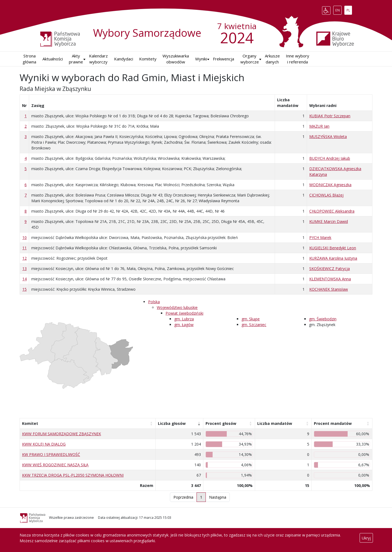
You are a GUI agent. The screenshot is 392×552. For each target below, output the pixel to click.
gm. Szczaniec (254, 325)
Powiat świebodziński (184, 313)
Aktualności (53, 59)
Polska (154, 302)
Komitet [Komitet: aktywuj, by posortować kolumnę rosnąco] (30, 423)
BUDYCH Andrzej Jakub (330, 158)
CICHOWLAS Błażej (326, 195)
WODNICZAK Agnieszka (330, 185)
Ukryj (366, 538)
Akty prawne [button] (76, 59)
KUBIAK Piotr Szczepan (330, 116)
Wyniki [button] (201, 59)
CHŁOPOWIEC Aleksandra (332, 211)
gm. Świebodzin (323, 319)
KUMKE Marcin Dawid (329, 221)
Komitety (148, 59)
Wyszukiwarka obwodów (176, 59)
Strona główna (29, 59)
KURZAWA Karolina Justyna (333, 258)
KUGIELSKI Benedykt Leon (333, 248)
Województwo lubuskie (177, 307)
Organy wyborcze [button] (250, 59)
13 (24, 269)
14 (24, 279)
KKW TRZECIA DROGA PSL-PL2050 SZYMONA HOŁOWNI (73, 475)
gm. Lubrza (184, 319)
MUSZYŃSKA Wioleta (328, 137)
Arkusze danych (272, 59)
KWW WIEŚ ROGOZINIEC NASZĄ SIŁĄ (55, 465)
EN (339, 9)
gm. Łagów (184, 325)
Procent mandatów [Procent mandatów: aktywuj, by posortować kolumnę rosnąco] (333, 423)
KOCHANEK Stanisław (329, 289)
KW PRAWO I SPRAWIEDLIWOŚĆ (51, 454)
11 (24, 248)
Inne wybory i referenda (298, 59)
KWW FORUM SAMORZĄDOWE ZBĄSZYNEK (62, 434)
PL (349, 9)
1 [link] (201, 497)
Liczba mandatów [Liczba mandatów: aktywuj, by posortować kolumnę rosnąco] (275, 423)
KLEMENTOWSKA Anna (330, 279)
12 (24, 258)
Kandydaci (124, 59)
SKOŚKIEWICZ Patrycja (330, 269)
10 (24, 237)
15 (24, 289)
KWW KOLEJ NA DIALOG (44, 444)
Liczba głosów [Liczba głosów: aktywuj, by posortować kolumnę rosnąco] (172, 423)
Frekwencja (223, 59)
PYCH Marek (320, 237)
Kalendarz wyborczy (98, 59)
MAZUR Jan (319, 126)
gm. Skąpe (251, 319)
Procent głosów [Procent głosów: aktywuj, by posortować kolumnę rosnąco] (221, 423)
